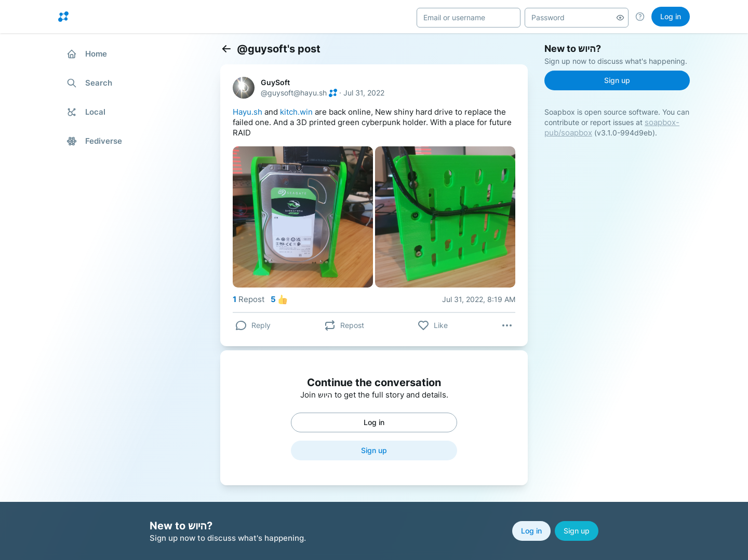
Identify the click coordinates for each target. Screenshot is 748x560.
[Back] (226, 49)
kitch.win (296, 112)
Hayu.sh (248, 112)
